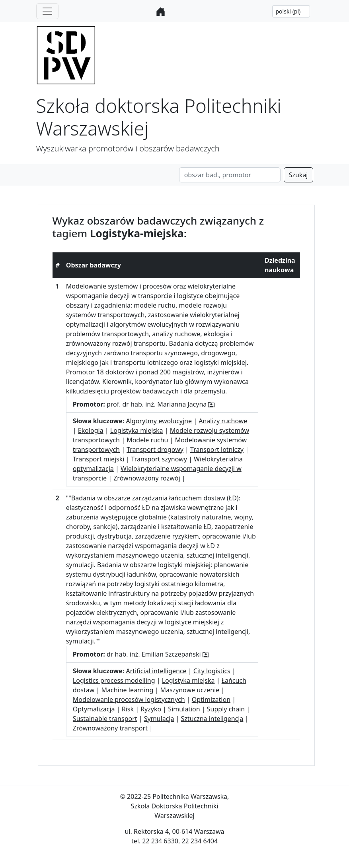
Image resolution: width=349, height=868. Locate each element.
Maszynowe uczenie (190, 690)
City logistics (212, 671)
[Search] (230, 175)
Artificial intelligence (156, 671)
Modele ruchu (147, 440)
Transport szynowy (159, 459)
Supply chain (226, 709)
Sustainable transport (105, 719)
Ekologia (91, 430)
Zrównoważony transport (110, 728)
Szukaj (298, 175)
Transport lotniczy (217, 449)
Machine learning (128, 690)
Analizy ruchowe (223, 421)
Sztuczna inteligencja (212, 719)
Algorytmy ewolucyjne (159, 421)
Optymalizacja (94, 709)
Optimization (211, 699)
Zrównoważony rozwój (147, 478)
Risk (128, 709)
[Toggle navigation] (47, 11)
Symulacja (159, 719)
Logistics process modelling (114, 680)
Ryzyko (151, 709)
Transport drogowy (155, 449)
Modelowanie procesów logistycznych (129, 699)
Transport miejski (99, 459)
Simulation (184, 709)
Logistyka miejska (137, 430)
